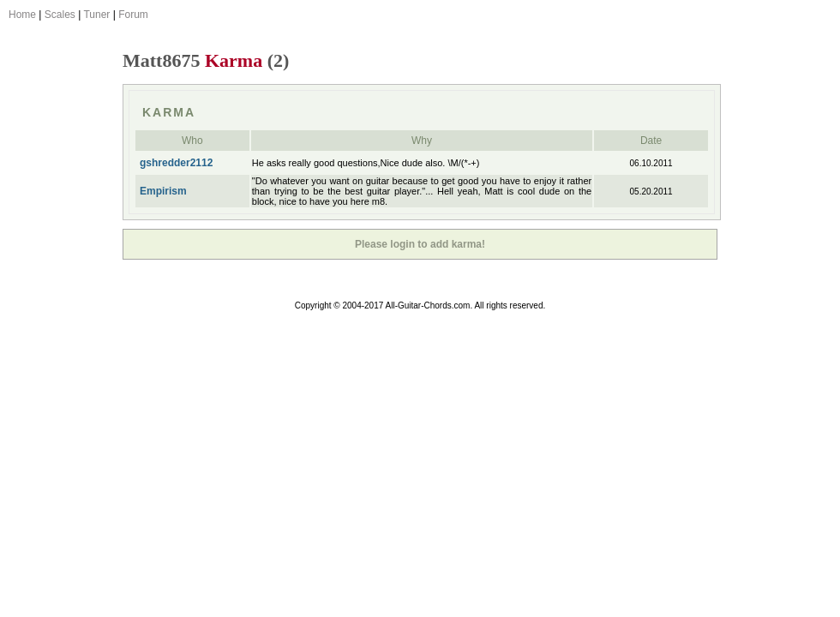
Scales (60, 15)
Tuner (96, 15)
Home (22, 15)
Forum (133, 15)
